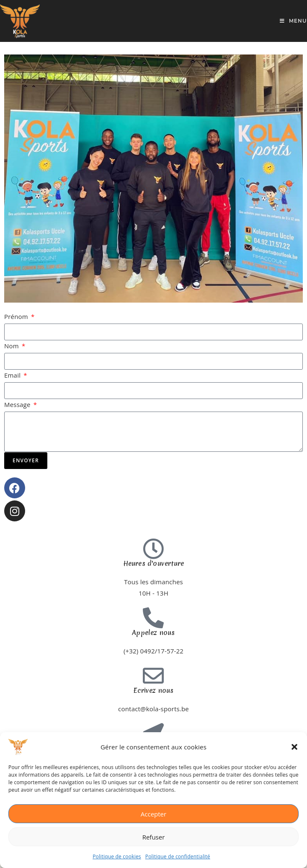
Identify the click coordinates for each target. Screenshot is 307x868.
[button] (294, 747)
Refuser (154, 837)
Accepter (153, 814)
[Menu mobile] (293, 21)
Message (18, 404)
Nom (12, 346)
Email (13, 375)
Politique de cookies (117, 856)
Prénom (17, 316)
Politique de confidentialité (178, 856)
